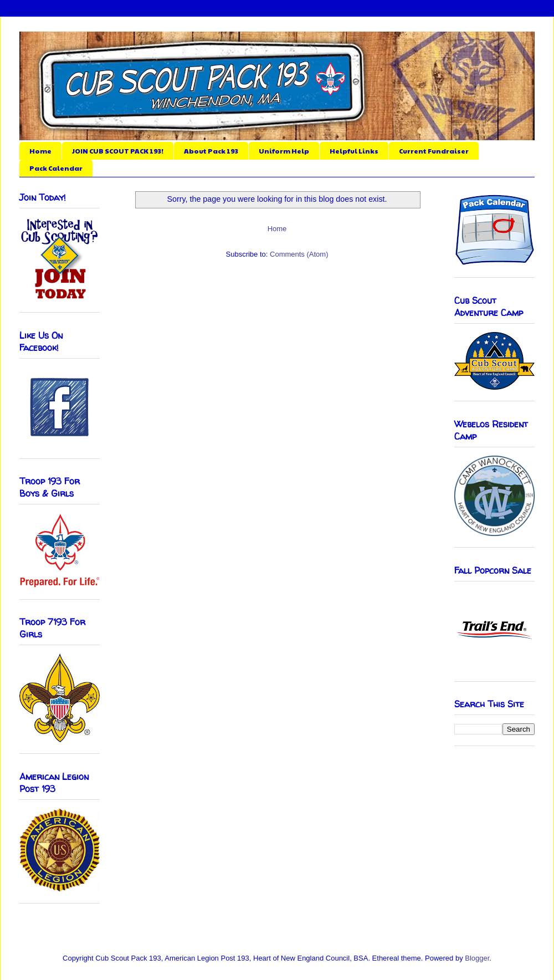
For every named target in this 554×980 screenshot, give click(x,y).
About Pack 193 (211, 151)
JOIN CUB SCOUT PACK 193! (118, 151)
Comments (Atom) (299, 254)
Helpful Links (354, 151)
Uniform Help (284, 151)
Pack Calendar (56, 168)
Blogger (477, 958)
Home (40, 151)
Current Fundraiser (434, 151)
